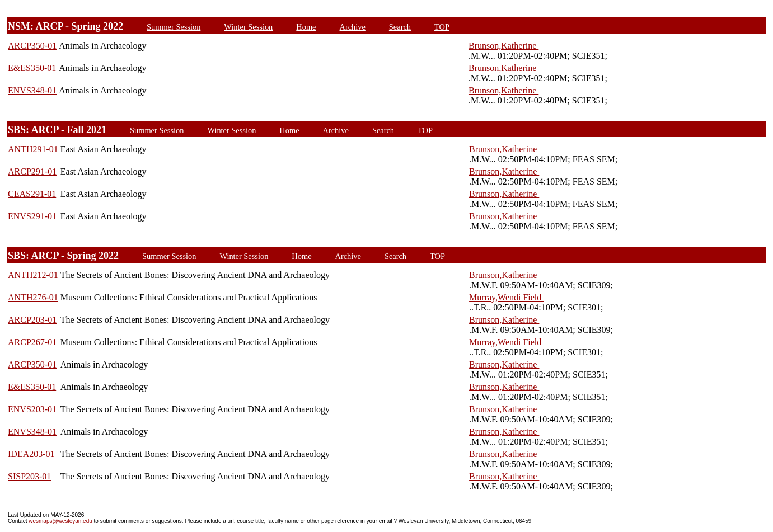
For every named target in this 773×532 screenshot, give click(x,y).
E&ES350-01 (32, 68)
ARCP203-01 (32, 320)
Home (306, 27)
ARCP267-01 (32, 342)
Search (400, 27)
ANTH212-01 (33, 275)
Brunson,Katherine (503, 46)
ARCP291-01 (32, 171)
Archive (353, 27)
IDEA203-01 (31, 454)
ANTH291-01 (33, 149)
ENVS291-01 (32, 216)
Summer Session (174, 27)
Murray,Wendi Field (506, 297)
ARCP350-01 (32, 46)
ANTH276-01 (33, 297)
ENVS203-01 (32, 409)
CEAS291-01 (32, 194)
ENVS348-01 (32, 90)
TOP (442, 27)
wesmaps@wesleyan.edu (61, 521)
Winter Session (248, 27)
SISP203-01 (29, 476)
